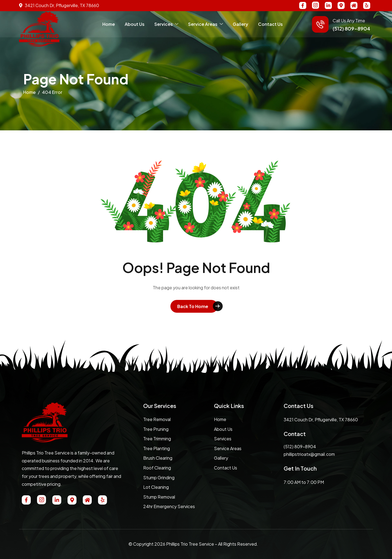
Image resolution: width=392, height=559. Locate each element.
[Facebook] (303, 5)
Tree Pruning (156, 429)
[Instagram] (316, 5)
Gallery (241, 24)
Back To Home (193, 306)
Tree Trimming (157, 439)
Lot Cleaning (156, 487)
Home (109, 24)
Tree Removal (157, 419)
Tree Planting (157, 448)
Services (166, 24)
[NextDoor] (354, 5)
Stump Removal (159, 497)
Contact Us (270, 24)
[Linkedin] (328, 5)
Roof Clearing (157, 468)
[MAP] (341, 5)
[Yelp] (367, 5)
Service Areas (206, 24)
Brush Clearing (158, 458)
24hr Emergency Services (169, 506)
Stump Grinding (159, 477)
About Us (135, 24)
